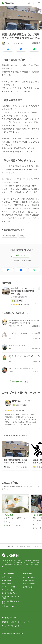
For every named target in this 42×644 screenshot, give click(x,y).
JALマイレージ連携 (9, 587)
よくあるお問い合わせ (10, 593)
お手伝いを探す (7, 577)
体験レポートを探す (9, 584)
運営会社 (5, 622)
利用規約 (13, 622)
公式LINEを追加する (9, 606)
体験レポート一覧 (13, 546)
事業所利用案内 (28, 580)
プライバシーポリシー (26, 622)
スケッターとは (7, 590)
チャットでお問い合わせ (10, 626)
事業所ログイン (28, 587)
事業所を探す (6, 580)
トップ (4, 546)
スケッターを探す (29, 577)
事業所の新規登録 (29, 584)
